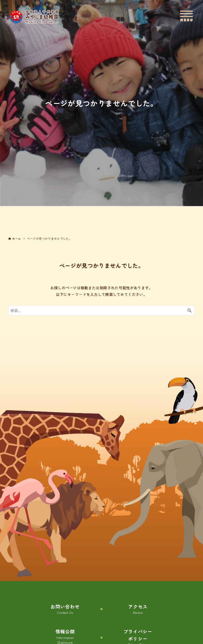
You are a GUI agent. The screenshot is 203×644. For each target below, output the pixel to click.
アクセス (138, 609)
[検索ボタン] (190, 310)
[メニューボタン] (186, 16)
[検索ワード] (102, 310)
